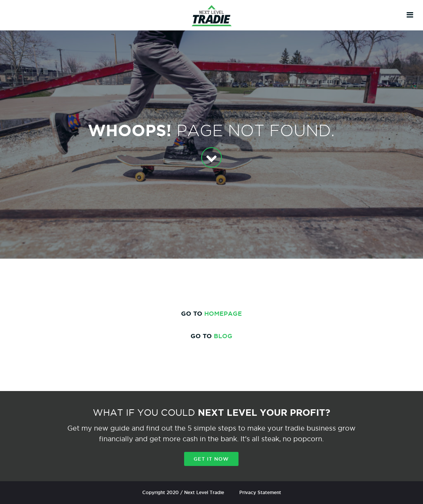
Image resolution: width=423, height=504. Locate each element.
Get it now (211, 459)
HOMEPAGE (223, 313)
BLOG (223, 336)
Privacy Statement (260, 492)
